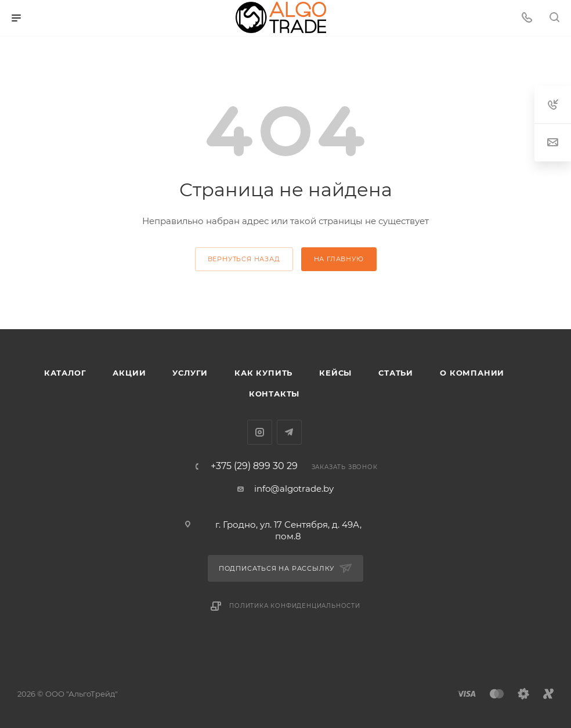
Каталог (65, 373)
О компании (472, 373)
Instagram (260, 432)
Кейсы (335, 373)
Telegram (289, 432)
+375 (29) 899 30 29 (254, 466)
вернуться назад (244, 259)
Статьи (396, 373)
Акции (129, 373)
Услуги (190, 373)
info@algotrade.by (294, 489)
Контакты (274, 394)
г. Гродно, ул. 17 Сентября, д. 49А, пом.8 (288, 530)
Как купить (263, 373)
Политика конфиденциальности (295, 606)
